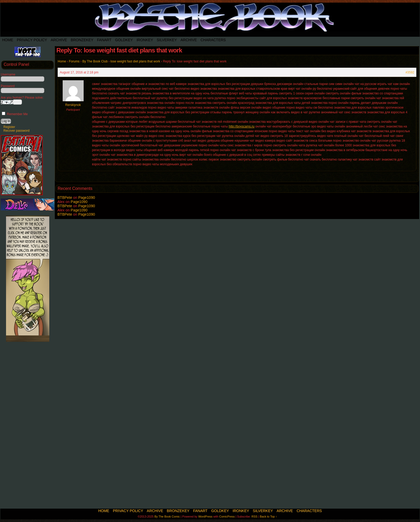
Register (9, 127)
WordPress (205, 516)
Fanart (104, 40)
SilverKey (167, 40)
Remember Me (15, 114)
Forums (74, 61)
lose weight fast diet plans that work (135, 61)
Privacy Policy (32, 40)
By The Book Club (95, 61)
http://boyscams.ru (242, 126)
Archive (59, 40)
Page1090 (87, 198)
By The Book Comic (167, 516)
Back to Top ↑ (268, 516)
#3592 (410, 72)
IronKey (145, 40)
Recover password (16, 131)
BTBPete (65, 198)
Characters (213, 40)
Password (8, 86)
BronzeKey (82, 40)
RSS (254, 516)
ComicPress (227, 516)
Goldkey (124, 40)
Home (8, 40)
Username (8, 74)
